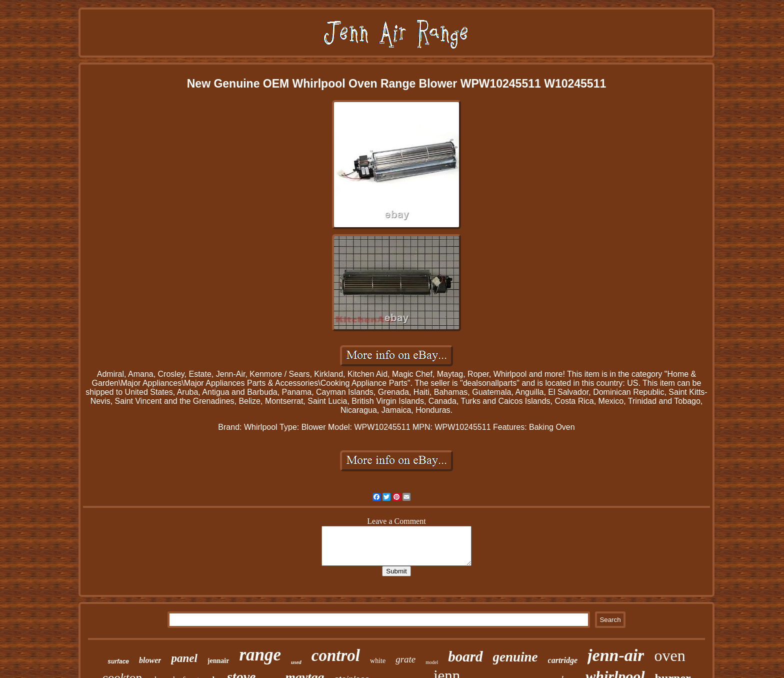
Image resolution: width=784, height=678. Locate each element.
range (260, 655)
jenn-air (616, 655)
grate (405, 659)
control (336, 655)
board (465, 656)
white (378, 661)
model (432, 662)
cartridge (563, 660)
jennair (218, 661)
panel (184, 658)
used (296, 662)
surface (118, 661)
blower (150, 660)
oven (669, 655)
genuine (515, 657)
